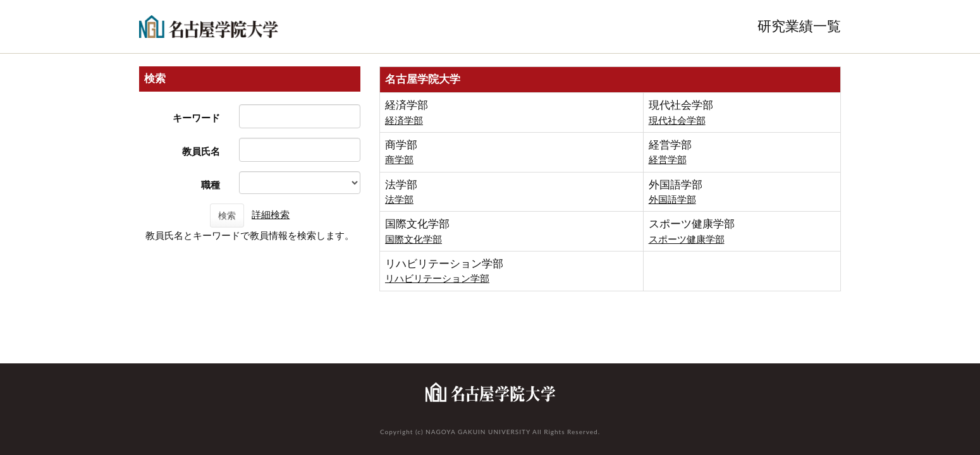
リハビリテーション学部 (437, 278)
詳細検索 (271, 215)
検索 (227, 215)
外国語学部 (672, 199)
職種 (211, 185)
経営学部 (668, 160)
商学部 (399, 160)
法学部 (399, 199)
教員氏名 (201, 151)
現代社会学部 (677, 120)
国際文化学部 (413, 239)
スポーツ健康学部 (687, 239)
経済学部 (404, 120)
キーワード (196, 118)
